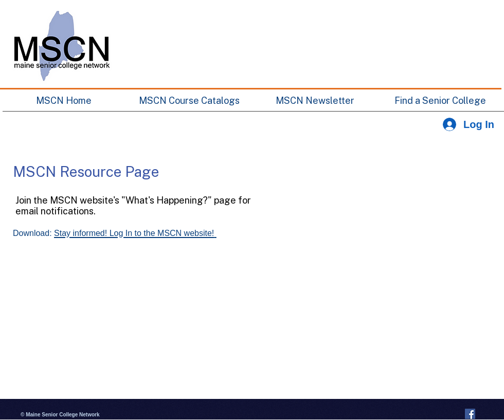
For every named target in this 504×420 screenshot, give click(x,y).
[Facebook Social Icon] (470, 414)
